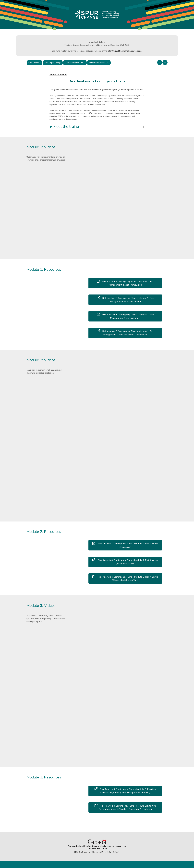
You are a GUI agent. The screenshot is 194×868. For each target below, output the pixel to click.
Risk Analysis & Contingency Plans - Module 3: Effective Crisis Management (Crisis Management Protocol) (125, 791)
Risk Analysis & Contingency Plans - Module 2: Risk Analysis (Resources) (125, 545)
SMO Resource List (75, 63)
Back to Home (34, 63)
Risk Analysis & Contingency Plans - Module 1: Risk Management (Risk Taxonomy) (125, 316)
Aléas (125, 113)
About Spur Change (53, 63)
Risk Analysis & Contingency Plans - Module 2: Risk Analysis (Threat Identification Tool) (125, 578)
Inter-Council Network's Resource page (125, 51)
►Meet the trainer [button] (65, 127)
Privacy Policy (107, 852)
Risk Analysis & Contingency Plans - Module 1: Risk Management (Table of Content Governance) (125, 333)
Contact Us (117, 852)
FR (165, 63)
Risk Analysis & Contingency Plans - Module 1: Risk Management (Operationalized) (125, 300)
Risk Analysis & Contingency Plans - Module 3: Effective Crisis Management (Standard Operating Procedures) (125, 807)
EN (160, 63)
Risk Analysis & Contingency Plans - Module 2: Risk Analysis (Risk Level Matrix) (125, 562)
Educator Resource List (99, 63)
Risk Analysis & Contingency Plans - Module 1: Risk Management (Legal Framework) (125, 283)
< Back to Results (58, 75)
